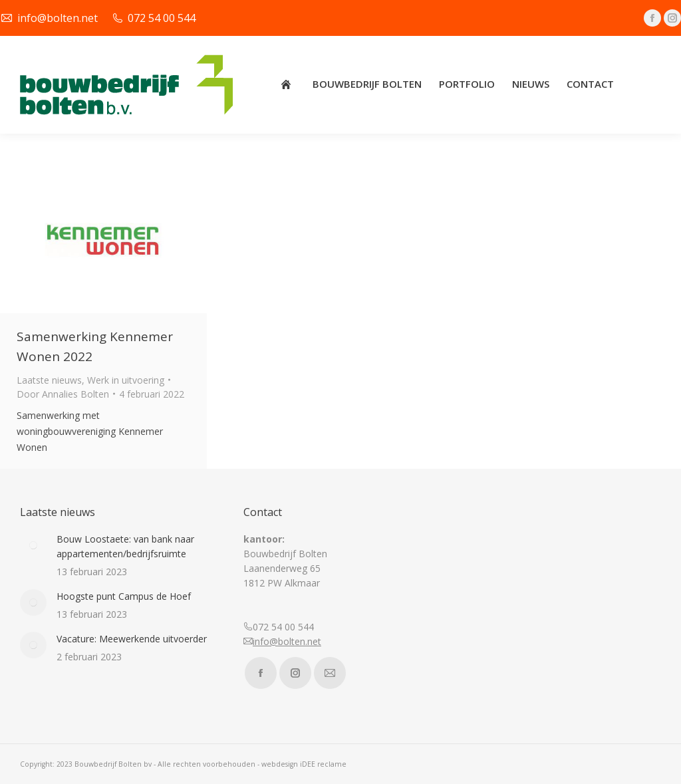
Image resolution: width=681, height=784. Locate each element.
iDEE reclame (323, 764)
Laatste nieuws (49, 380)
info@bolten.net (287, 641)
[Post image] (33, 545)
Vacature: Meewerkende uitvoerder (132, 639)
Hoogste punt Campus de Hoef (124, 596)
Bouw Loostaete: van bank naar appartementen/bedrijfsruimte (125, 546)
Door (63, 394)
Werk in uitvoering (126, 380)
